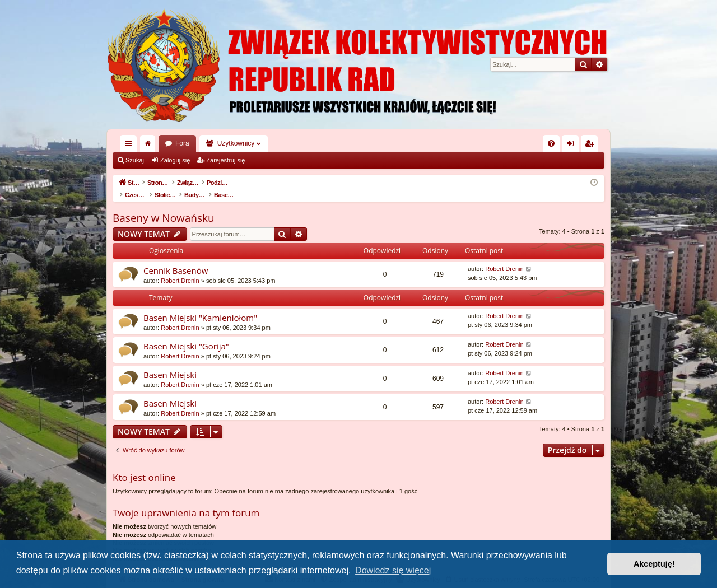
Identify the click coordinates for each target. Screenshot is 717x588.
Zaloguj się (175, 160)
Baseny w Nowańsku (164, 206)
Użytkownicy (236, 143)
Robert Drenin (180, 269)
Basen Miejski (170, 363)
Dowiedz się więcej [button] (393, 570)
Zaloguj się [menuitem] (573, 146)
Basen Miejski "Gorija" (186, 334)
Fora (182, 143)
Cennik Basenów (176, 259)
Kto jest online (144, 466)
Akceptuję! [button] (654, 564)
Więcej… (131, 146)
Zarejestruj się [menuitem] (592, 146)
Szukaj (135, 160)
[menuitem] (551, 143)
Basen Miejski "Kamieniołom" (200, 306)
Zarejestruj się (225, 160)
